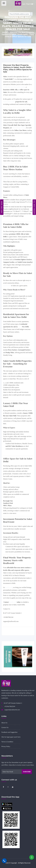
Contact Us (5, 727)
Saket (20, 327)
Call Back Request (34, 207)
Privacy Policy (6, 746)
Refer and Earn (2, 207)
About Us (4, 723)
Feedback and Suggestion (9, 732)
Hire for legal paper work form (11, 737)
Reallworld (13, 602)
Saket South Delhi (9, 102)
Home (5, 32)
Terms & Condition (7, 742)
